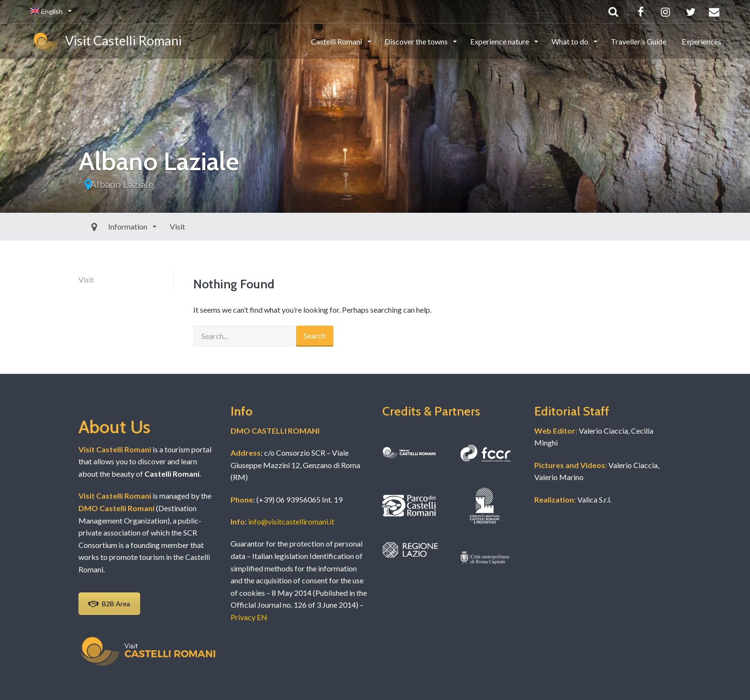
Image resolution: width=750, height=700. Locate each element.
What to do (571, 41)
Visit (155, 226)
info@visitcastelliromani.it (291, 521)
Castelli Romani (337, 41)
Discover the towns (417, 41)
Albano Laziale (122, 184)
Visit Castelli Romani (106, 42)
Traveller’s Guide (639, 41)
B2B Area (109, 604)
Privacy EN (249, 617)
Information (106, 226)
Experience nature (500, 41)
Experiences (701, 41)
